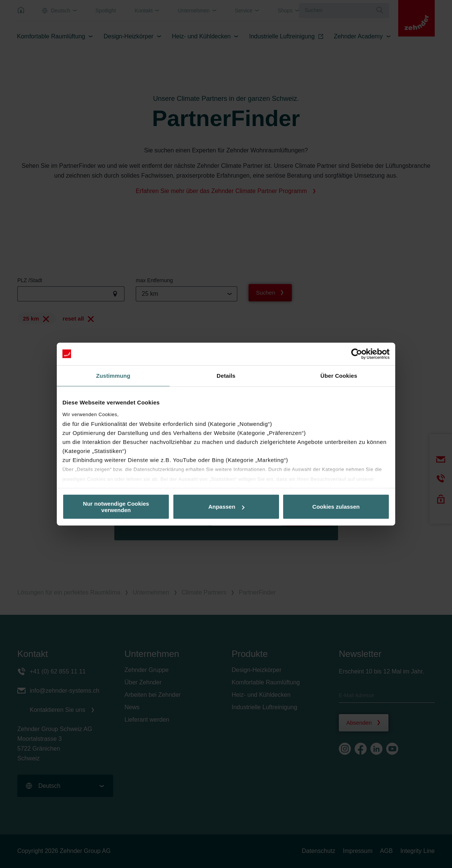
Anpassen (226, 507)
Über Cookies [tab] (339, 375)
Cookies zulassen (336, 507)
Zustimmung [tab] (113, 375)
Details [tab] (226, 375)
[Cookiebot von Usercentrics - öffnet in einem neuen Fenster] (357, 354)
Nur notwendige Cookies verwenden (116, 506)
